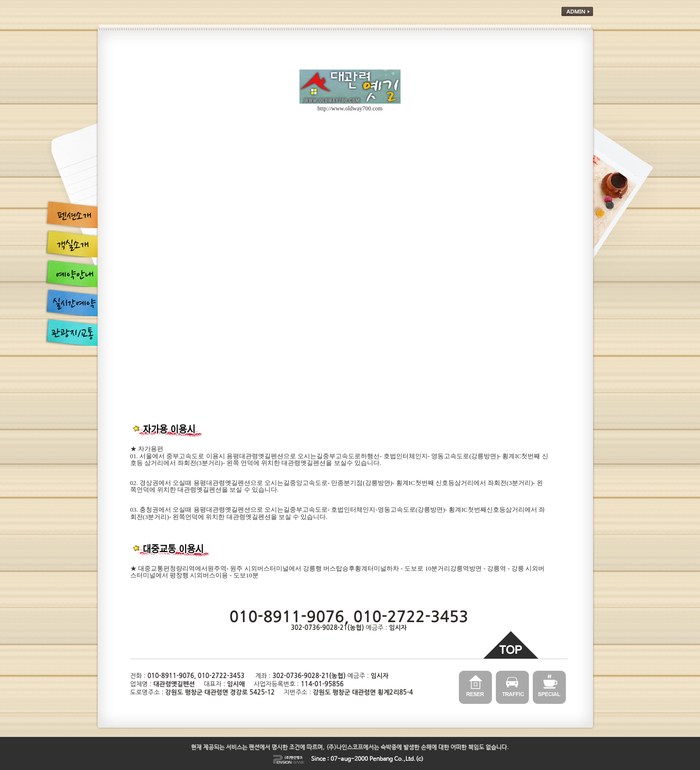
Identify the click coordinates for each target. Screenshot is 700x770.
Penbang (381, 759)
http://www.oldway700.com (350, 108)
